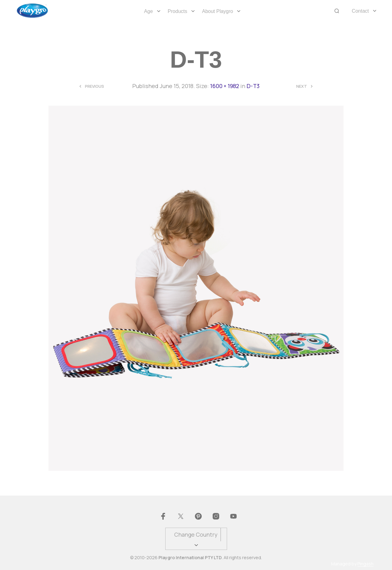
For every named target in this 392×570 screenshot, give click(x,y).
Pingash (365, 564)
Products (177, 11)
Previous (95, 86)
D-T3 (253, 86)
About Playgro (218, 11)
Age (148, 11)
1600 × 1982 (225, 86)
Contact (360, 11)
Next (302, 86)
